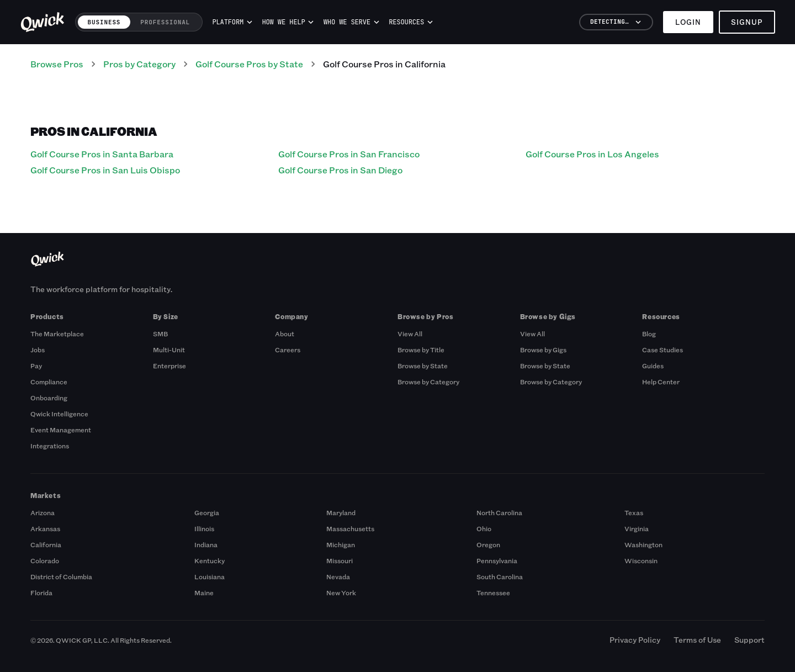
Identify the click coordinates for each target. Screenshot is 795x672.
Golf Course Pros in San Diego (340, 170)
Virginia (637, 528)
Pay (36, 366)
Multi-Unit (169, 350)
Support (749, 640)
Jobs (38, 350)
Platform (232, 22)
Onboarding (49, 398)
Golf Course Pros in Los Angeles (592, 154)
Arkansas (45, 528)
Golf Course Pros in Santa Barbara (102, 154)
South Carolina (500, 576)
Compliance (49, 382)
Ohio (484, 528)
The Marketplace (57, 334)
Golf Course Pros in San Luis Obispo (105, 170)
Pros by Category (139, 64)
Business (104, 22)
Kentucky (210, 560)
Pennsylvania (497, 560)
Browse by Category (428, 382)
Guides (653, 366)
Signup (747, 22)
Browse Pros (57, 64)
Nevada (338, 576)
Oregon (488, 544)
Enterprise (169, 366)
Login (688, 22)
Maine (204, 592)
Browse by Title (421, 350)
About (285, 334)
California (46, 544)
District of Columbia (61, 576)
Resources (411, 22)
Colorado (45, 560)
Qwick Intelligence (59, 414)
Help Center (661, 382)
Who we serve (351, 22)
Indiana (206, 544)
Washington (643, 544)
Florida (41, 592)
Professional (165, 22)
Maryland (341, 512)
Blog (649, 334)
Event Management (61, 430)
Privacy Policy (635, 640)
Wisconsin (641, 560)
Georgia (207, 512)
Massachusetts (350, 528)
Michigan (341, 544)
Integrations (50, 446)
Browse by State (423, 366)
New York (341, 592)
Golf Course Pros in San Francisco (349, 154)
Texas (634, 512)
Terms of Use (697, 640)
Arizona (43, 512)
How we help (288, 22)
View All (410, 334)
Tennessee (493, 592)
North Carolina (499, 512)
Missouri (340, 560)
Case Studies (662, 350)
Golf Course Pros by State (249, 64)
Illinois (204, 528)
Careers (288, 350)
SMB (160, 334)
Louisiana (210, 576)
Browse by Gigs (543, 350)
